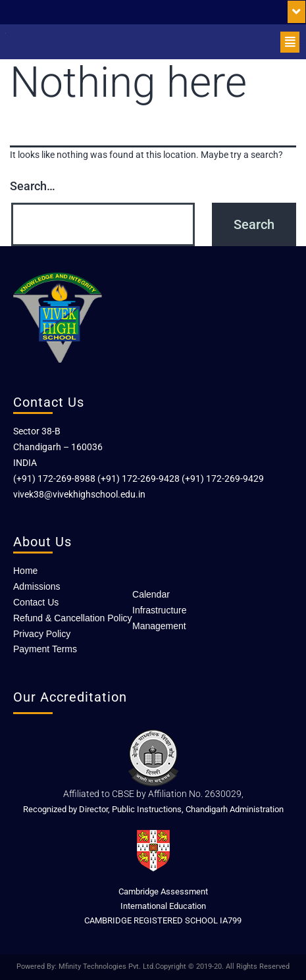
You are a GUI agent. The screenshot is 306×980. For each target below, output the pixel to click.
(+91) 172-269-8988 (54, 478)
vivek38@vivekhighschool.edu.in (79, 494)
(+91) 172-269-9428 (139, 478)
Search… (33, 186)
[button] (296, 12)
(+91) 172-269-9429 (223, 478)
